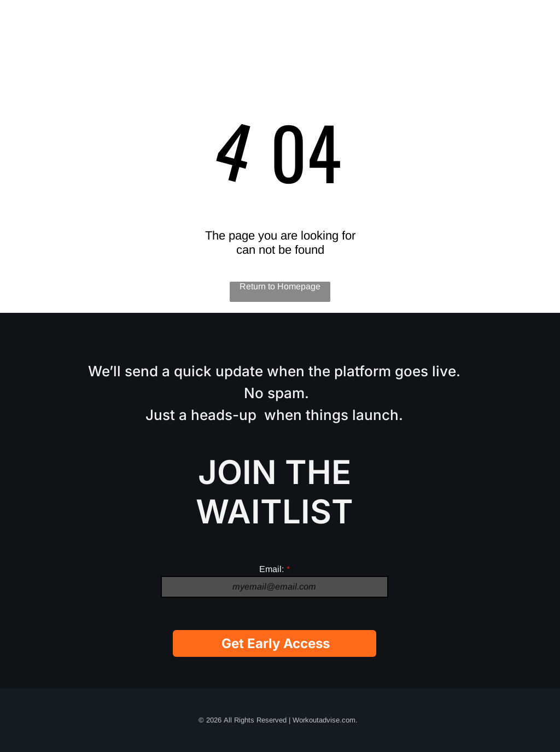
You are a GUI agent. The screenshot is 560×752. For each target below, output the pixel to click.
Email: (272, 569)
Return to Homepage (280, 286)
